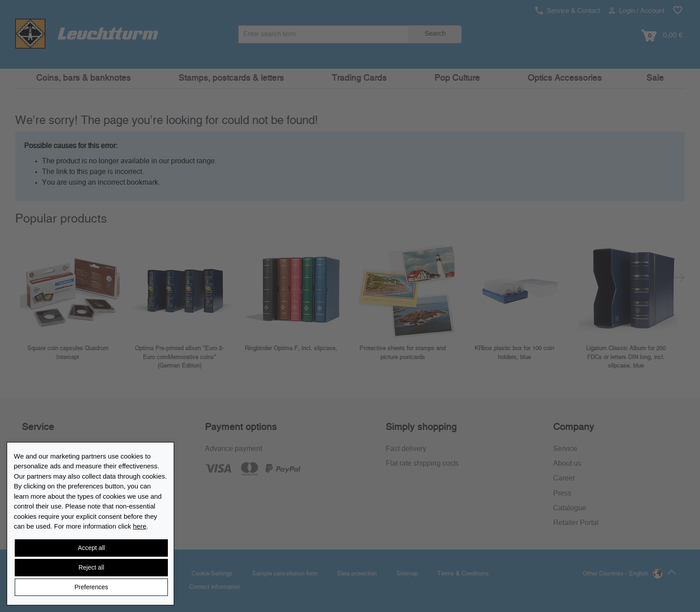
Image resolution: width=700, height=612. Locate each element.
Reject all (92, 567)
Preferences (91, 587)
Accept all (91, 548)
